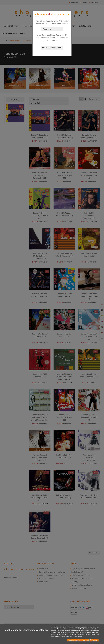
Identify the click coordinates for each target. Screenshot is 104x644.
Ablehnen (85, 640)
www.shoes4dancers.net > (52, 48)
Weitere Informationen (74, 640)
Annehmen (94, 640)
